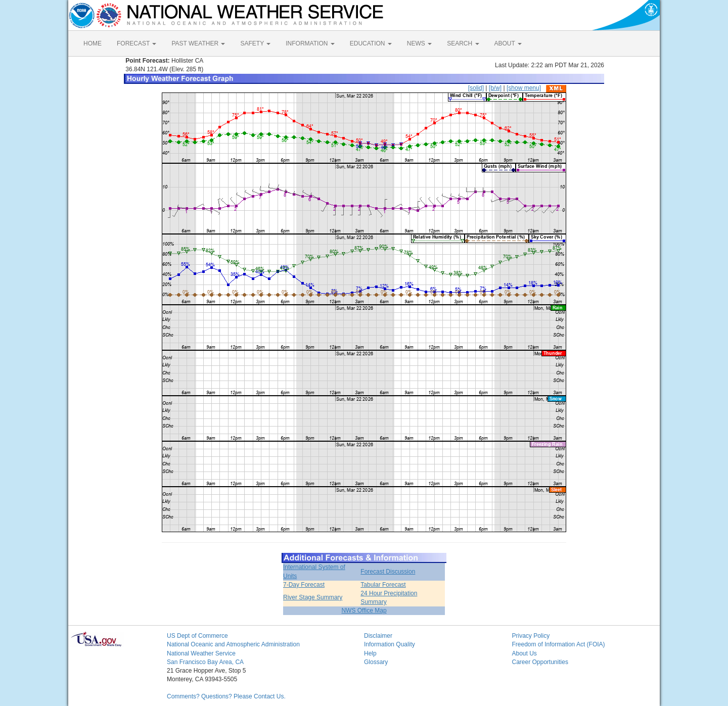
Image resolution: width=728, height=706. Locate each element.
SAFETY (255, 43)
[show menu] (524, 88)
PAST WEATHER (198, 43)
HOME (93, 43)
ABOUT (508, 43)
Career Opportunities (540, 662)
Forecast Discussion (388, 572)
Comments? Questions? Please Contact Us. (226, 696)
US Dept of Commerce (197, 636)
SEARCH (463, 43)
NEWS (419, 43)
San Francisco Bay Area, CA (205, 662)
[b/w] (495, 88)
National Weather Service (201, 653)
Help (370, 653)
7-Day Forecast (304, 585)
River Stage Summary (313, 597)
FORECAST (136, 43)
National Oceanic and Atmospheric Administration (233, 644)
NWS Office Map (364, 610)
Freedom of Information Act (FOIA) (559, 644)
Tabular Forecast (383, 585)
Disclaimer (378, 636)
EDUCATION (371, 43)
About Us (525, 653)
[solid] (476, 88)
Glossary (376, 662)
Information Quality (390, 644)
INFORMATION (310, 43)
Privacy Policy (531, 636)
